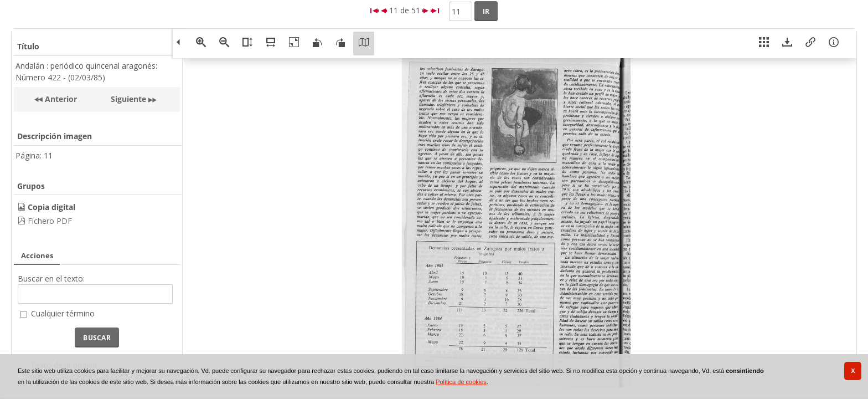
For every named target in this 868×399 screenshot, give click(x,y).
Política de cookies (461, 382)
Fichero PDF (50, 221)
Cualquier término (63, 313)
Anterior (60, 99)
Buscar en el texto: (51, 278)
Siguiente (128, 99)
